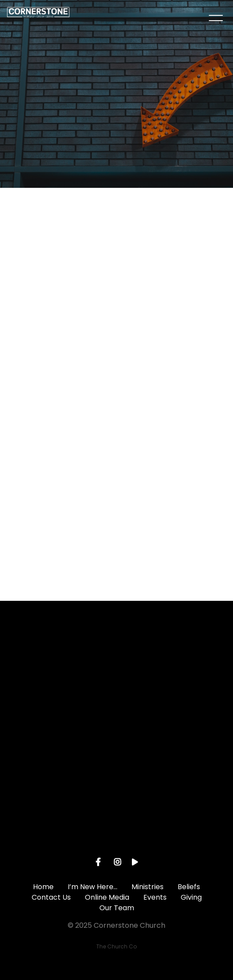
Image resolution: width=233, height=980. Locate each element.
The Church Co (116, 946)
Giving (191, 897)
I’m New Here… (93, 887)
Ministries (147, 887)
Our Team (117, 908)
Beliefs (189, 887)
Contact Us (51, 897)
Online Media (107, 897)
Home (43, 887)
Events (155, 897)
